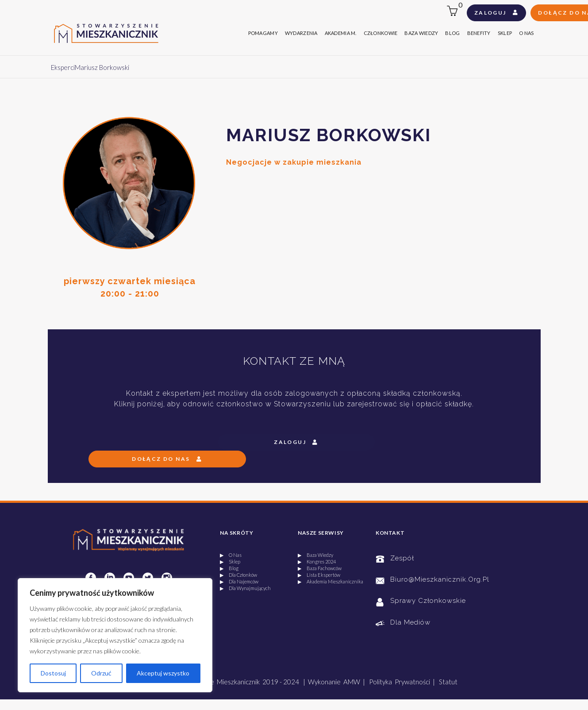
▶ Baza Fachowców (320, 568)
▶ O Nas (231, 555)
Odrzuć (101, 673)
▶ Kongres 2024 (317, 561)
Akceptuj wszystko (163, 673)
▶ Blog (229, 568)
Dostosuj (53, 673)
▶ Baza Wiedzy (315, 555)
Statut (448, 682)
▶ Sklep (230, 561)
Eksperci (63, 67)
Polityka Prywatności (400, 682)
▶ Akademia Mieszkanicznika (331, 581)
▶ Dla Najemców (239, 581)
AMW (352, 682)
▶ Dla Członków (238, 575)
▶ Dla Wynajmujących (245, 588)
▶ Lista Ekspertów (319, 575)
